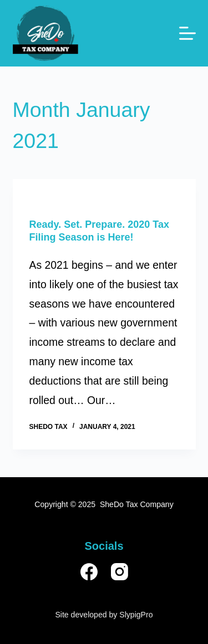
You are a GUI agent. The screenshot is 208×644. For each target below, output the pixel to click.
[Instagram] (120, 572)
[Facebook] (89, 572)
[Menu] (187, 33)
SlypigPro (136, 615)
